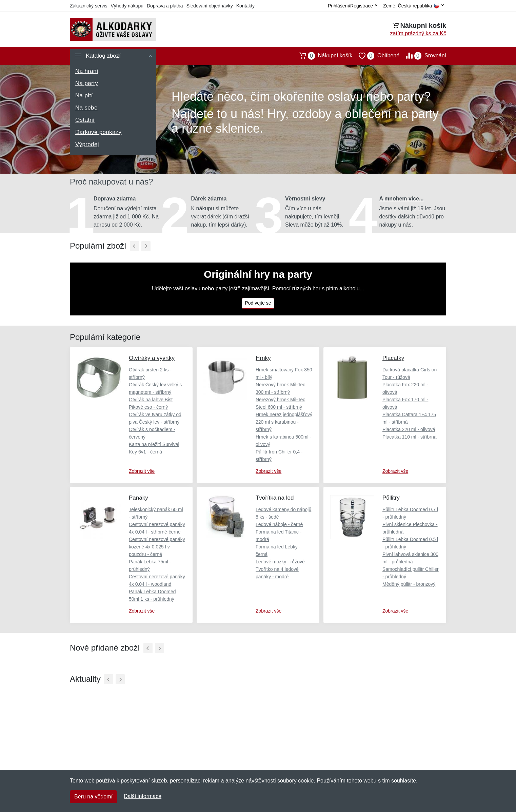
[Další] (146, 246)
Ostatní (85, 120)
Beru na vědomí (93, 797)
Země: (413, 6)
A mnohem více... (402, 199)
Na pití (84, 95)
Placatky (393, 358)
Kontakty (245, 6)
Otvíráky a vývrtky (152, 358)
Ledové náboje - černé (279, 524)
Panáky (138, 498)
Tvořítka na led (275, 498)
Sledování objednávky (210, 6)
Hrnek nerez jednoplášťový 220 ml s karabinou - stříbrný (284, 422)
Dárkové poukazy (98, 132)
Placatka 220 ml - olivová (409, 429)
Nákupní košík (323, 56)
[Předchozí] (134, 246)
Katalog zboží (114, 56)
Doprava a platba (165, 6)
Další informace (143, 796)
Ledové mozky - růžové (280, 562)
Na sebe (86, 108)
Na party (87, 83)
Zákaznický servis (88, 6)
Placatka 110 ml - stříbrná (410, 437)
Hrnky (263, 358)
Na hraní (87, 71)
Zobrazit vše (142, 471)
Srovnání (423, 56)
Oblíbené (376, 56)
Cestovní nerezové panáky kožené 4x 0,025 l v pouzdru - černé (157, 547)
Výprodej (87, 144)
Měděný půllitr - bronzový (409, 584)
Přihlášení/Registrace (353, 6)
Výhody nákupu (127, 6)
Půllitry (391, 498)
